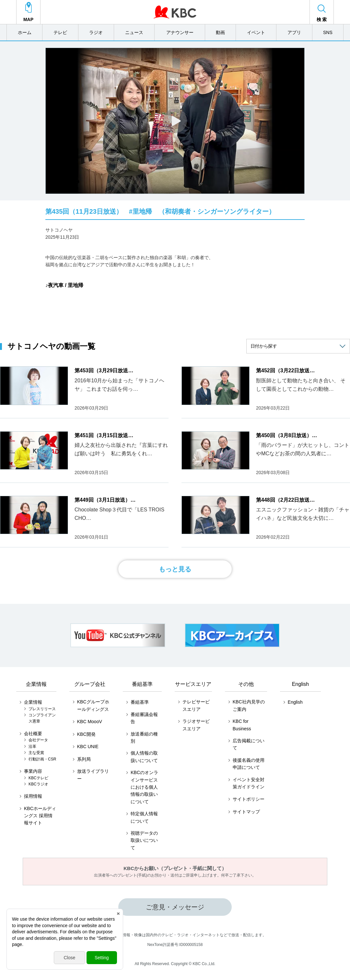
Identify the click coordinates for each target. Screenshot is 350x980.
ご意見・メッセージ (175, 907)
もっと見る (175, 569)
